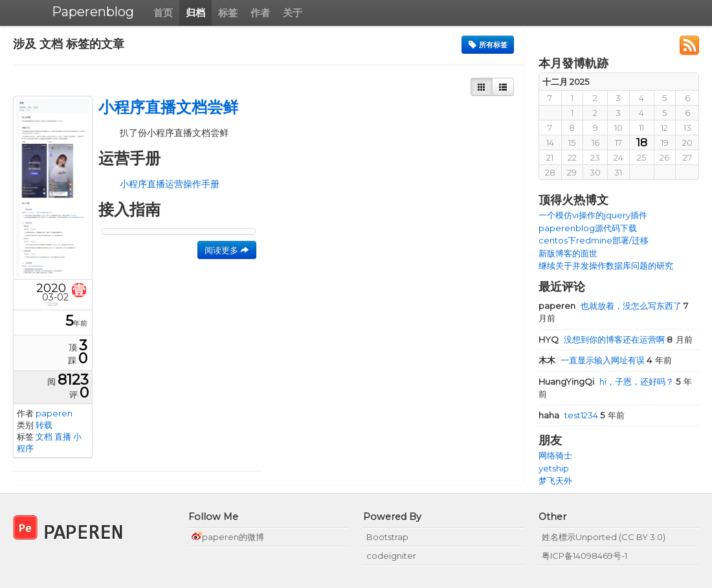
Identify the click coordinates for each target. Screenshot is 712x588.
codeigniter (391, 556)
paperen (54, 413)
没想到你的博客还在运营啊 (603, 339)
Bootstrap (387, 537)
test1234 (569, 415)
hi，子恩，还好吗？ (607, 381)
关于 (293, 13)
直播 (63, 436)
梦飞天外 (555, 481)
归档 (195, 13)
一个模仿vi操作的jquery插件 (593, 215)
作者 (260, 13)
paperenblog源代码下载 (588, 228)
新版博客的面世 (568, 253)
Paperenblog (93, 12)
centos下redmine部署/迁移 (594, 240)
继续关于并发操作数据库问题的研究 (606, 266)
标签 (228, 13)
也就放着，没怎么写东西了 (611, 306)
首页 (163, 13)
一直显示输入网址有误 (593, 360)
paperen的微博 (228, 537)
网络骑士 (555, 455)
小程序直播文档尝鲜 (168, 107)
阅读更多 (227, 250)
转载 (44, 425)
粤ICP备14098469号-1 (584, 556)
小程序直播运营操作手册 (170, 184)
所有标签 (488, 45)
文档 (44, 436)
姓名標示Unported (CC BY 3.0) (604, 537)
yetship (554, 468)
